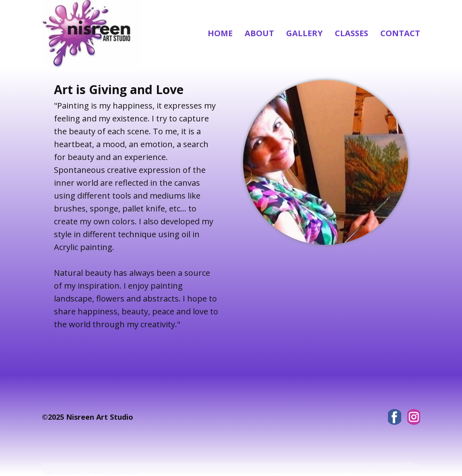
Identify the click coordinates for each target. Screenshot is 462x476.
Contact (400, 33)
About (259, 33)
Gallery (304, 33)
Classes (352, 33)
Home (220, 33)
